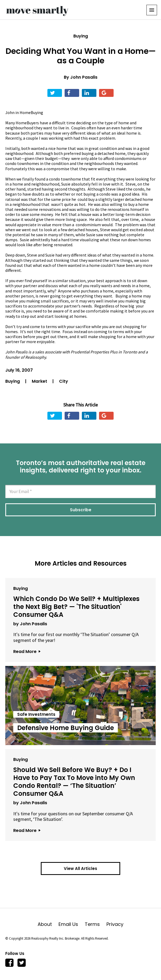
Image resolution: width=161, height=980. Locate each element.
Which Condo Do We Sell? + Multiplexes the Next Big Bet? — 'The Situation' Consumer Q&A (76, 607)
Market (40, 381)
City (64, 381)
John (10, 112)
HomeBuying (31, 112)
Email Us (72, 924)
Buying (81, 36)
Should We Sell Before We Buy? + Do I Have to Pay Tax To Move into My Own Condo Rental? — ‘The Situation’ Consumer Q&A (74, 782)
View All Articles (80, 868)
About (48, 924)
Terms (96, 924)
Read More (27, 652)
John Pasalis (84, 77)
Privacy (115, 924)
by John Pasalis (30, 624)
